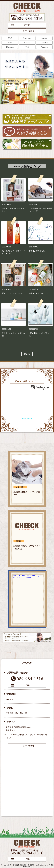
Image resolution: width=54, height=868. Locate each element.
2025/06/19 (33, 289)
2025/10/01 (33, 204)
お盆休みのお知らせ (37, 251)
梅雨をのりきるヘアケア (39, 293)
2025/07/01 (6, 289)
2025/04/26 (6, 329)
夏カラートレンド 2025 (12, 293)
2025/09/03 (6, 247)
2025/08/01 (33, 247)
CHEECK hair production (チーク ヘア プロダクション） (27, 577)
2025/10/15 (6, 204)
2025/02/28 (33, 329)
